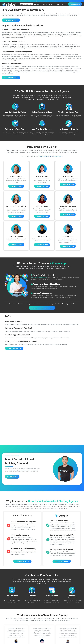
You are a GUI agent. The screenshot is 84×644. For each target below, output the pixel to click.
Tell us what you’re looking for (39, 277)
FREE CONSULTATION (12, 477)
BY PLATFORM (47, 4)
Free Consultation (75, 4)
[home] (9, 4)
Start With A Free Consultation (42, 308)
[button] (37, 4)
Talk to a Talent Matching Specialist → (51, 156)
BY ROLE (37, 4)
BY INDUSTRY (60, 4)
